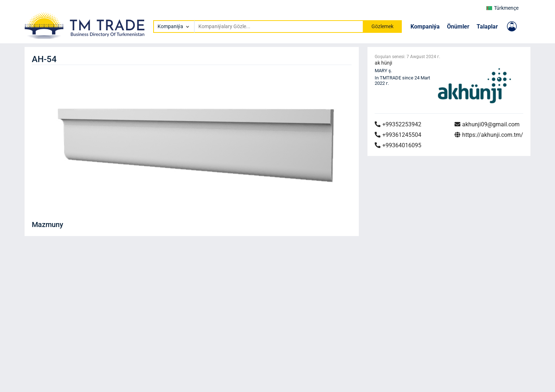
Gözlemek (382, 26)
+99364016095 (398, 145)
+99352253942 (398, 124)
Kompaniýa (425, 27)
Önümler (458, 27)
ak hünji (383, 63)
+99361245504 (398, 135)
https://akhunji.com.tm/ (489, 135)
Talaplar (487, 27)
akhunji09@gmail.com (487, 124)
